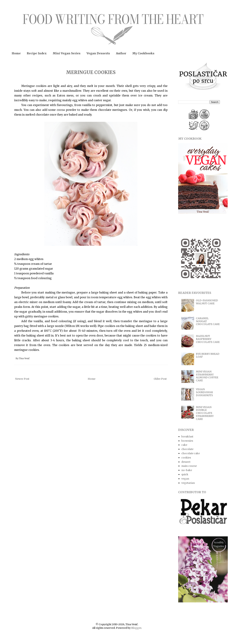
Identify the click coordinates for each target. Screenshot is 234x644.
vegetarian (188, 483)
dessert (186, 462)
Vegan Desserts (98, 53)
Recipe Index (37, 53)
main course (189, 466)
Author (121, 53)
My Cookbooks (143, 53)
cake (184, 445)
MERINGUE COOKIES (91, 72)
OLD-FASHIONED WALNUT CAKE (207, 302)
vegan (185, 479)
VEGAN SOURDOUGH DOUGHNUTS (204, 392)
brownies (187, 441)
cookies (186, 458)
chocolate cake (191, 453)
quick (185, 474)
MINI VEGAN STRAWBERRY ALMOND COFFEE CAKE (207, 376)
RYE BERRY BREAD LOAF (208, 355)
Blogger (136, 628)
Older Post (160, 379)
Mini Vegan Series (67, 53)
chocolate (187, 449)
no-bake (187, 470)
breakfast (187, 437)
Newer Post (22, 379)
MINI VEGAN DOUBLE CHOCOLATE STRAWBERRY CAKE (205, 413)
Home (16, 53)
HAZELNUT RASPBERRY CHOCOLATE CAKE (208, 339)
